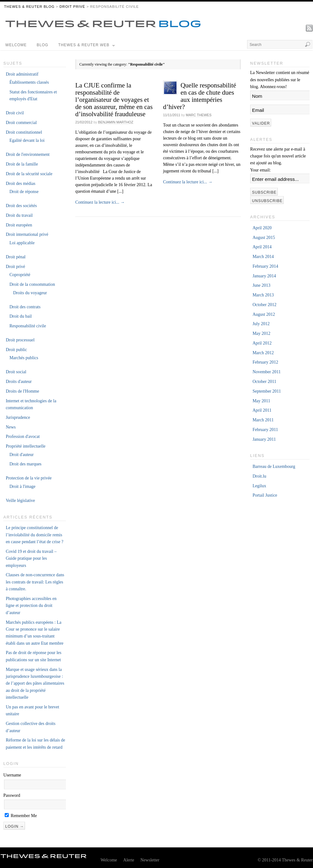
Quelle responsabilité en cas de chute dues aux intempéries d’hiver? (200, 96)
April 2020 (262, 228)
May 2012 (261, 333)
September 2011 (267, 391)
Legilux (259, 486)
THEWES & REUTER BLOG (29, 7)
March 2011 (263, 420)
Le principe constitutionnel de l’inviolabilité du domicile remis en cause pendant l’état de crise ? (34, 535)
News (11, 427)
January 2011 (264, 439)
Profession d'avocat (23, 436)
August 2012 (264, 314)
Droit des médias (20, 184)
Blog (42, 45)
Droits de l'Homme (22, 391)
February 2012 (265, 362)
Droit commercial (21, 123)
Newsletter (150, 860)
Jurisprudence (18, 417)
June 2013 (261, 285)
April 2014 (262, 247)
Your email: (261, 170)
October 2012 (264, 305)
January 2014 (264, 276)
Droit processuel (20, 340)
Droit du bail (21, 316)
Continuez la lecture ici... (100, 202)
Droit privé (72, 7)
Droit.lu (259, 476)
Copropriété (20, 275)
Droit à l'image (22, 486)
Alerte (129, 860)
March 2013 (263, 295)
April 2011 (262, 410)
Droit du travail (19, 215)
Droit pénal (15, 257)
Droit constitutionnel (24, 132)
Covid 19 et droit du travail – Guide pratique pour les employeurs (31, 558)
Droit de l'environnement (27, 154)
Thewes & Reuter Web (87, 47)
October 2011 (264, 382)
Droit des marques (25, 464)
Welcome (16, 45)
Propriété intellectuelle (25, 446)
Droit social (16, 372)
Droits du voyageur (30, 293)
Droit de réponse (24, 192)
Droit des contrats (25, 307)
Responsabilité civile (28, 326)
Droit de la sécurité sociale (29, 174)
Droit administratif (22, 74)
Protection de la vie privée (29, 478)
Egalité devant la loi (27, 140)
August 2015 (264, 238)
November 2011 (266, 372)
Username (12, 775)
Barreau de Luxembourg (274, 466)
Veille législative (20, 501)
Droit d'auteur (22, 455)
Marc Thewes (199, 115)
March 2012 (263, 353)
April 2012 (262, 343)
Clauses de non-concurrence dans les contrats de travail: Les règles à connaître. (35, 582)
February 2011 (265, 430)
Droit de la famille (22, 164)
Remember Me (21, 816)
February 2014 (265, 266)
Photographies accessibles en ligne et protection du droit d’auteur (31, 606)
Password (12, 795)
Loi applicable (22, 243)
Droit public (16, 350)
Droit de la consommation (32, 284)
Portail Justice (265, 495)
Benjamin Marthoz (116, 122)
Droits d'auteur (19, 382)
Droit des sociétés (21, 206)
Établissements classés (29, 82)
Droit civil (15, 113)
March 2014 (263, 257)
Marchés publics (24, 358)
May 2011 (261, 401)
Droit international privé (27, 234)
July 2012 (261, 324)
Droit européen (19, 225)
